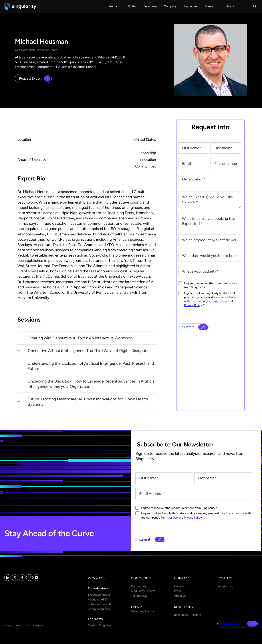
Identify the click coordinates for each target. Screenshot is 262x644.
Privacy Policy (193, 305)
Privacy (8, 625)
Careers (179, 586)
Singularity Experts (143, 591)
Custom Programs (99, 625)
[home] (20, 6)
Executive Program (100, 595)
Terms (19, 625)
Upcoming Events (142, 611)
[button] (115, 6)
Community (139, 586)
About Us (180, 596)
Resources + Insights (187, 615)
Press (177, 591)
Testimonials (139, 596)
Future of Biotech (99, 604)
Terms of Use (219, 301)
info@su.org (225, 586)
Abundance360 (98, 599)
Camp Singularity (99, 609)
